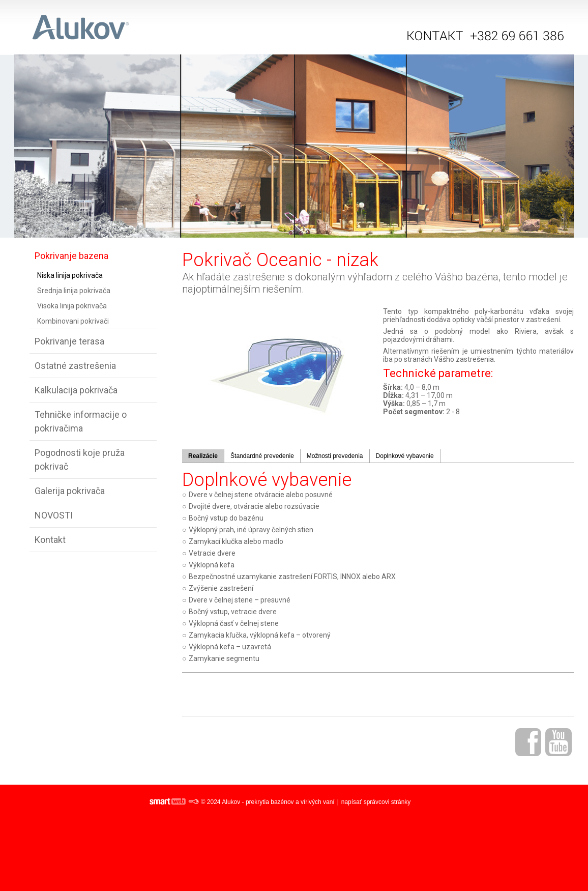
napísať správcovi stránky (376, 802)
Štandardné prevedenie (262, 456)
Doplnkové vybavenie (405, 456)
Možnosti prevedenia (335, 456)
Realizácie (203, 456)
